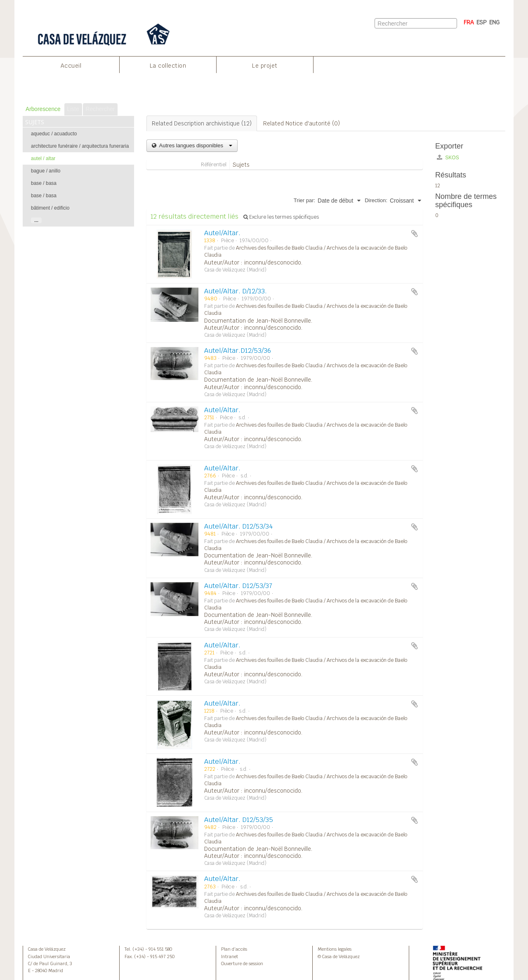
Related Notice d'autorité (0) (302, 123)
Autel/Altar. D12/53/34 (238, 526)
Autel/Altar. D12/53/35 (239, 820)
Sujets (241, 165)
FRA (469, 22)
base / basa (44, 183)
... (36, 220)
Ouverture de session (242, 963)
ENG (494, 22)
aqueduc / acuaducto (54, 134)
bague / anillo (46, 171)
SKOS (448, 157)
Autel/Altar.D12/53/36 (238, 351)
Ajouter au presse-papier (415, 234)
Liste (73, 109)
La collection (168, 66)
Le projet (265, 66)
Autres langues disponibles (195, 145)
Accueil (71, 66)
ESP (482, 22)
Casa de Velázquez (47, 949)
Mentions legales (335, 949)
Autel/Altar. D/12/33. (236, 291)
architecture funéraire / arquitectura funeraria (80, 146)
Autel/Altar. (222, 233)
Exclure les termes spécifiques (281, 217)
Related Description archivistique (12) (202, 123)
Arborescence (43, 109)
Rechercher (100, 109)
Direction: (376, 200)
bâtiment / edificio (50, 208)
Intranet (230, 956)
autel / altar (43, 158)
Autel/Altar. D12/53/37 (238, 586)
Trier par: (304, 200)
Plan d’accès (234, 949)
